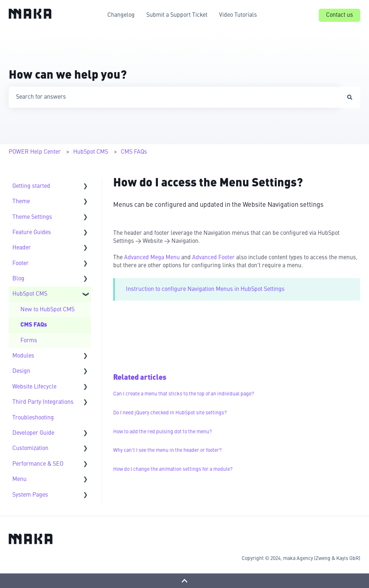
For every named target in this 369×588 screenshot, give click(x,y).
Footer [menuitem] (21, 264)
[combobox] (174, 97)
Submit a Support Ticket (177, 15)
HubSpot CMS (91, 152)
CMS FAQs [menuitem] (34, 325)
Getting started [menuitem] (31, 186)
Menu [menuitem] (19, 480)
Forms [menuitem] (29, 341)
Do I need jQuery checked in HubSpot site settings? (170, 413)
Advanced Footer (214, 258)
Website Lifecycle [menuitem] (34, 387)
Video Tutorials (238, 15)
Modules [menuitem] (23, 356)
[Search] (350, 97)
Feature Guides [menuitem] (32, 233)
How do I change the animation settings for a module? (173, 469)
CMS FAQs (134, 152)
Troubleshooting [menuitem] (33, 418)
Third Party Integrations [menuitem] (43, 402)
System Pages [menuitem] (30, 495)
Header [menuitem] (22, 248)
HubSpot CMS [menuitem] (30, 294)
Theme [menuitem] (21, 202)
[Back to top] (184, 581)
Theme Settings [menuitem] (32, 217)
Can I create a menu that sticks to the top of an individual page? (184, 394)
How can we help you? (68, 76)
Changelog (121, 15)
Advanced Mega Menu (152, 258)
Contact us (340, 15)
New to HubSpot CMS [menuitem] (47, 310)
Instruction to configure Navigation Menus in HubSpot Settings (205, 289)
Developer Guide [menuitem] (33, 433)
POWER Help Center (35, 152)
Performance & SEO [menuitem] (38, 464)
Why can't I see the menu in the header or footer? (167, 450)
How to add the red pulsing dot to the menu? (162, 432)
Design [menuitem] (21, 371)
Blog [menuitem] (18, 279)
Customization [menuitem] (30, 449)
